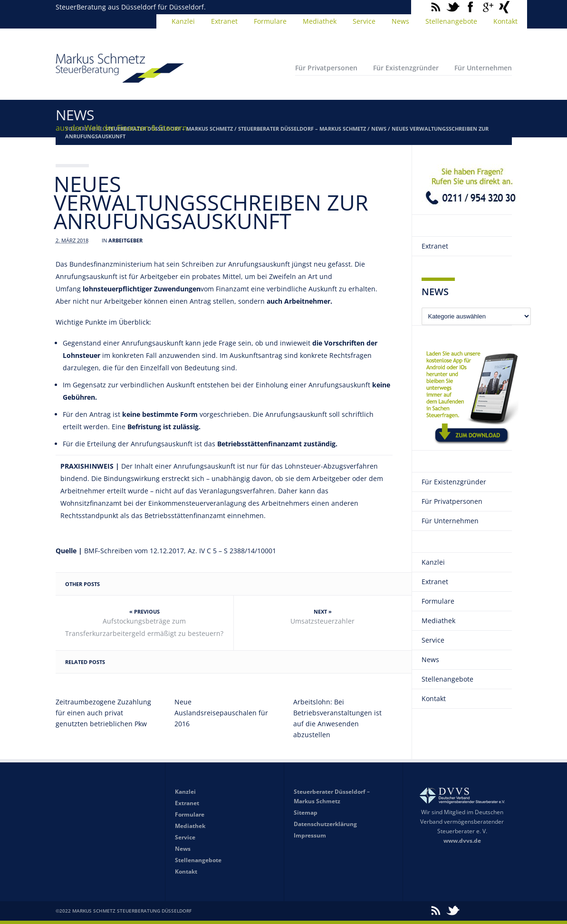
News (400, 21)
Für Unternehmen (483, 68)
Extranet (224, 21)
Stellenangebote (451, 21)
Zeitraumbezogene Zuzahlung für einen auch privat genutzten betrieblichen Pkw (103, 713)
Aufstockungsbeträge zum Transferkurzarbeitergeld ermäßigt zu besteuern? (144, 627)
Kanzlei (183, 21)
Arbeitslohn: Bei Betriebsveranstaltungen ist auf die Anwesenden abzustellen (337, 718)
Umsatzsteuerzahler (322, 621)
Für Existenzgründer (406, 68)
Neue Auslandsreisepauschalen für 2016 (221, 713)
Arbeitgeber (125, 240)
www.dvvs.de (462, 841)
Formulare (270, 21)
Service (364, 21)
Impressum (310, 835)
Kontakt (505, 21)
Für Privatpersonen (326, 68)
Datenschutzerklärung (325, 824)
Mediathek (320, 21)
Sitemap (306, 813)
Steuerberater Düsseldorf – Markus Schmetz (302, 129)
